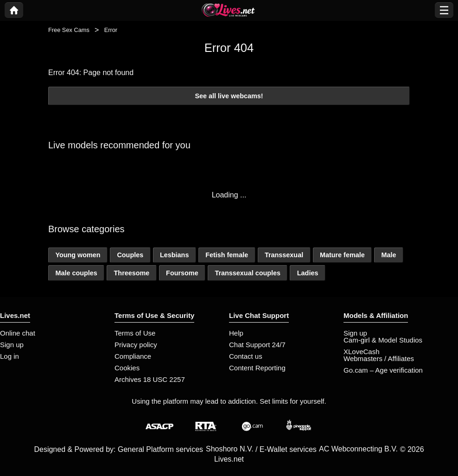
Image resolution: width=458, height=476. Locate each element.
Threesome (132, 273)
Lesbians (174, 255)
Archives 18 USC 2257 (150, 379)
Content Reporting (257, 368)
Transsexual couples (248, 273)
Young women (78, 255)
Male (388, 255)
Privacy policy (136, 345)
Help (236, 333)
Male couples (76, 273)
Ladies (308, 273)
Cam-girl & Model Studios (383, 340)
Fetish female (227, 255)
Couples (130, 255)
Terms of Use (135, 333)
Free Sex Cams (69, 30)
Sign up (12, 345)
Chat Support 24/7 (257, 345)
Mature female (342, 255)
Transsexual (284, 255)
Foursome (182, 273)
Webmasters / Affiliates (379, 359)
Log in (10, 356)
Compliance (133, 356)
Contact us (246, 356)
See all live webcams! (229, 96)
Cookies (127, 368)
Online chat (18, 333)
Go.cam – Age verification (383, 370)
